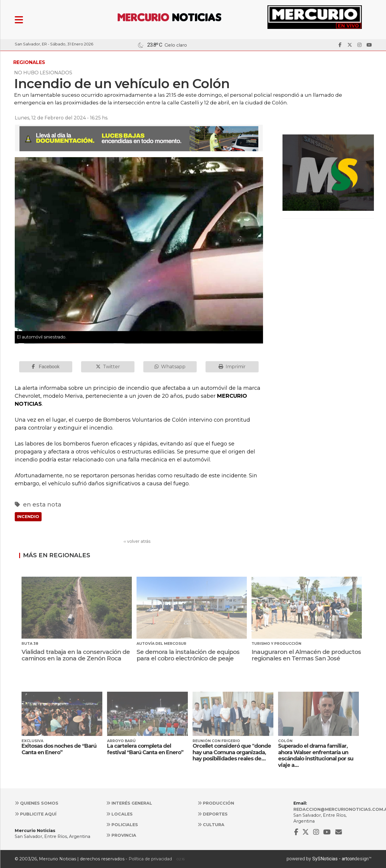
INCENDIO (28, 517)
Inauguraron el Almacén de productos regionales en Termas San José (306, 655)
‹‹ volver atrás (137, 541)
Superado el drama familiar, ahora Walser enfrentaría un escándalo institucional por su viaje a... (316, 756)
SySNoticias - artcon (333, 859)
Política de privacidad (150, 859)
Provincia (121, 835)
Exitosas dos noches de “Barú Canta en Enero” (59, 749)
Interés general (129, 803)
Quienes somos (37, 803)
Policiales (122, 825)
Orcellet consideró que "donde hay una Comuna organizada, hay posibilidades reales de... (232, 752)
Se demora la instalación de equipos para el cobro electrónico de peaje (188, 655)
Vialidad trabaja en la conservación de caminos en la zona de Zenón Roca (76, 655)
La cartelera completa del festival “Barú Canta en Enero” (145, 749)
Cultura (211, 825)
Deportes (213, 814)
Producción (216, 803)
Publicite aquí (36, 814)
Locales (119, 814)
